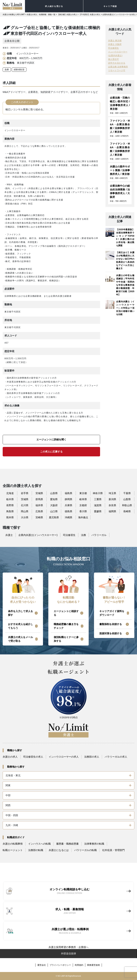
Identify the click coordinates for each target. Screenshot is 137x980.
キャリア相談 (110, 6)
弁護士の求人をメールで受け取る (21, 639)
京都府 (83, 505)
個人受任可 (113, 59)
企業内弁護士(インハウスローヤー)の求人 (119, 15)
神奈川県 (98, 493)
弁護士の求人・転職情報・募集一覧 (41, 15)
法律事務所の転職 (94, 844)
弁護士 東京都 (115, 41)
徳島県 (68, 511)
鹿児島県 (54, 517)
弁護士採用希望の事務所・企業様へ (68, 947)
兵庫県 (68, 505)
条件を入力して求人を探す (21, 613)
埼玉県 (112, 493)
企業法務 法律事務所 (118, 67)
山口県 (54, 511)
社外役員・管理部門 (113, 850)
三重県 (98, 499)
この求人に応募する (51, 452)
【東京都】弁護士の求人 (67, 15)
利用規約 (79, 965)
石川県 (25, 505)
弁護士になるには (59, 850)
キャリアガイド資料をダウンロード (112, 613)
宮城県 (39, 493)
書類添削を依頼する (111, 624)
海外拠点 (83, 517)
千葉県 (127, 493)
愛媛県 (98, 511)
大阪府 (54, 505)
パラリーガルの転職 (85, 850)
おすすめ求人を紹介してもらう (21, 626)
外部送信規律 (68, 953)
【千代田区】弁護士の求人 (90, 15)
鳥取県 (10, 511)
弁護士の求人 (10, 757)
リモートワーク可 (117, 70)
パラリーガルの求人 (116, 757)
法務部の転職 (36, 850)
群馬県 (39, 499)
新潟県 (112, 499)
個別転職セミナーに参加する (66, 639)
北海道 (10, 493)
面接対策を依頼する (111, 633)
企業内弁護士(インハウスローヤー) (38, 535)
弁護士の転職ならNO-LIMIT (14, 15)
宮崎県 (39, 517)
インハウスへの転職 (39, 844)
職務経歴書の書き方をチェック (66, 626)
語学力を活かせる (117, 63)
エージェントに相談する (66, 613)
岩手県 (25, 493)
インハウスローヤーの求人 (64, 757)
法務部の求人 (92, 757)
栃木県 (10, 499)
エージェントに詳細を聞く (51, 439)
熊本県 (10, 517)
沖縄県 (68, 517)
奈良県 (112, 505)
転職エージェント (13, 850)
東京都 (83, 493)
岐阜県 (83, 499)
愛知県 (54, 499)
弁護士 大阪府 (115, 44)
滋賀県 (98, 505)
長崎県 (127, 511)
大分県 (25, 517)
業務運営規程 (93, 965)
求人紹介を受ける (54, 6)
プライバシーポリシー (60, 965)
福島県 (68, 493)
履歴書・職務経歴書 (67, 844)
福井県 (39, 505)
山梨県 (127, 499)
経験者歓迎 (19, 70)
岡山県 (25, 511)
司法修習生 (113, 48)
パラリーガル (99, 535)
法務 (83, 535)
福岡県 (112, 511)
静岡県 (68, 499)
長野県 (10, 505)
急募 (7, 70)
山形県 (54, 493)
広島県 (39, 511)
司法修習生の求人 (33, 757)
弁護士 (9, 535)
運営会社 (42, 965)
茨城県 (25, 499)
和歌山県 (127, 505)
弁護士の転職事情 (13, 844)
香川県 (83, 511)
